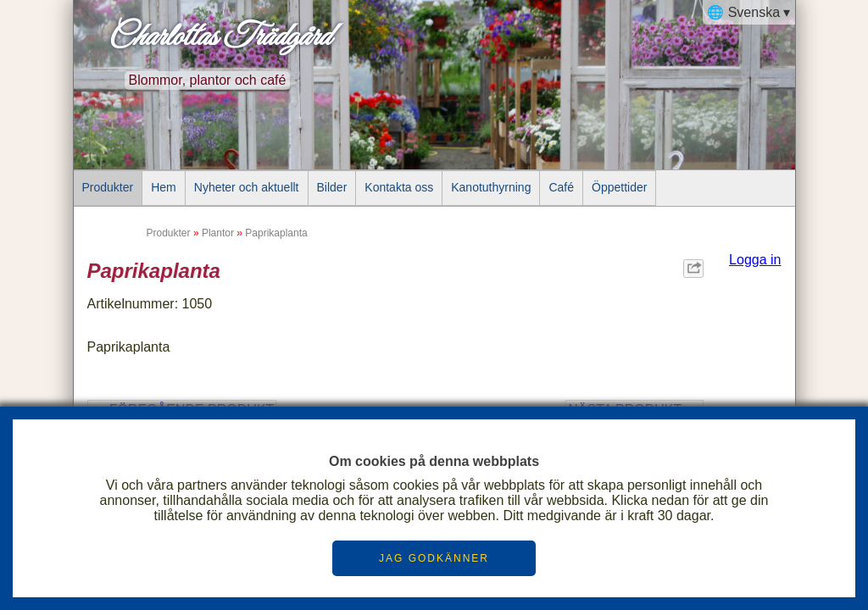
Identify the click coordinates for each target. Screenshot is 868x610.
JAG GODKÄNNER (434, 558)
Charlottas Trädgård (219, 37)
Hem (164, 187)
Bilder (332, 187)
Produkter (108, 187)
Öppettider (619, 187)
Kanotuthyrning (491, 187)
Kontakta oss (399, 187)
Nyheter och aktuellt (247, 187)
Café (561, 187)
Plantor (218, 233)
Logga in (755, 260)
